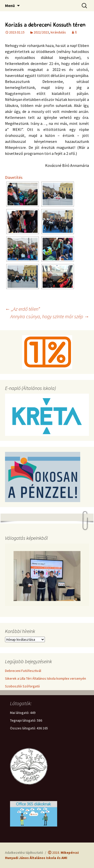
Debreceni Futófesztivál (23, 671)
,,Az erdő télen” (22, 309)
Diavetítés (14, 177)
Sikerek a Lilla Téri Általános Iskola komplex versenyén (45, 678)
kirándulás (58, 32)
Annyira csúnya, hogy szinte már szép (50, 316)
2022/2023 (41, 32)
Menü (10, 5)
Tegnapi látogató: (23, 720)
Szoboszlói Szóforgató (22, 686)
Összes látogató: (23, 728)
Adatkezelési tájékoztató (24, 853)
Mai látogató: (20, 713)
